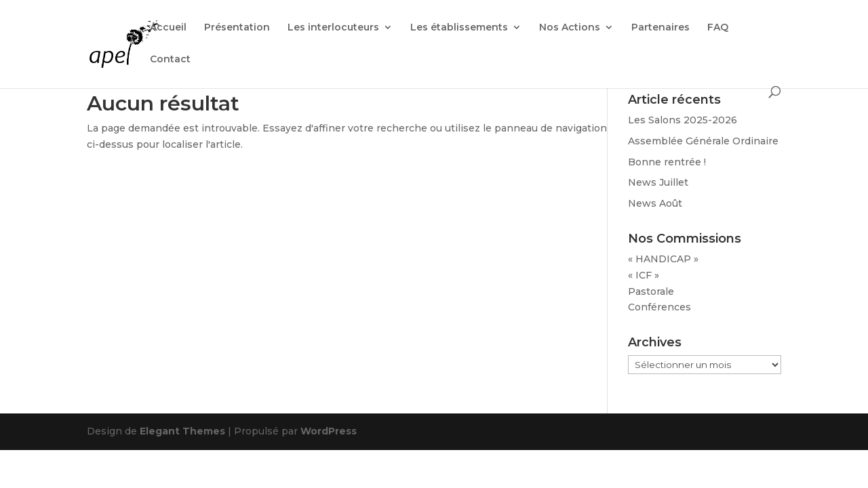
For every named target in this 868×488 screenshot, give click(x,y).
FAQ (718, 28)
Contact (170, 60)
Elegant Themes (182, 431)
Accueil (168, 28)
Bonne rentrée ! (667, 162)
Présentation (237, 28)
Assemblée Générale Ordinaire (703, 141)
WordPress (329, 431)
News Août (655, 203)
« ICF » (644, 275)
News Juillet (658, 182)
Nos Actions (570, 28)
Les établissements (459, 28)
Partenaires (660, 28)
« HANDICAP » (663, 259)
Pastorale (651, 291)
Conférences (659, 307)
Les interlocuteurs (333, 28)
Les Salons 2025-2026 (683, 120)
